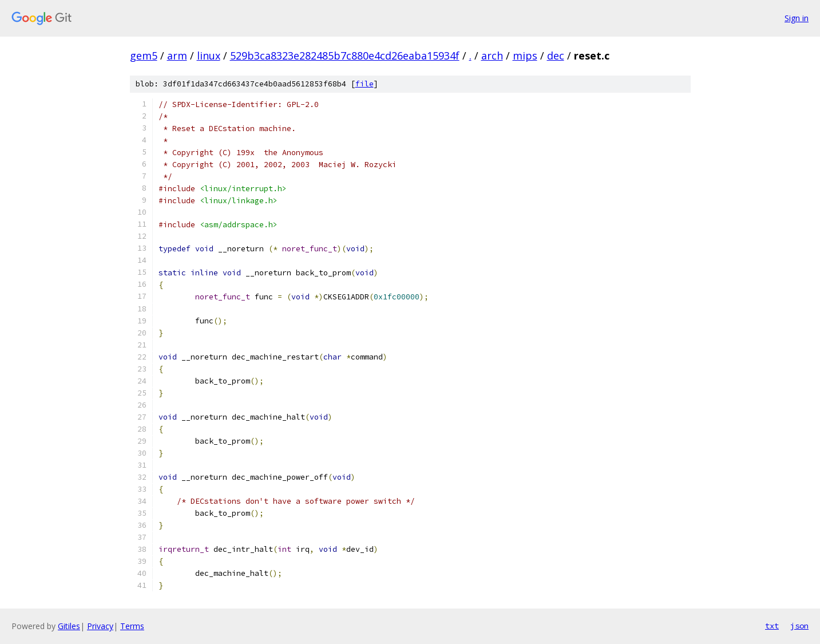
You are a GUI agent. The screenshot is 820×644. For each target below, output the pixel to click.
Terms (132, 626)
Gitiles (69, 626)
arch (492, 56)
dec (556, 56)
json (799, 626)
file (365, 84)
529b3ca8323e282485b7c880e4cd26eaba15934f (345, 56)
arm (177, 56)
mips (525, 56)
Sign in (797, 18)
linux (209, 56)
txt (772, 626)
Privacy (100, 626)
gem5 (144, 56)
